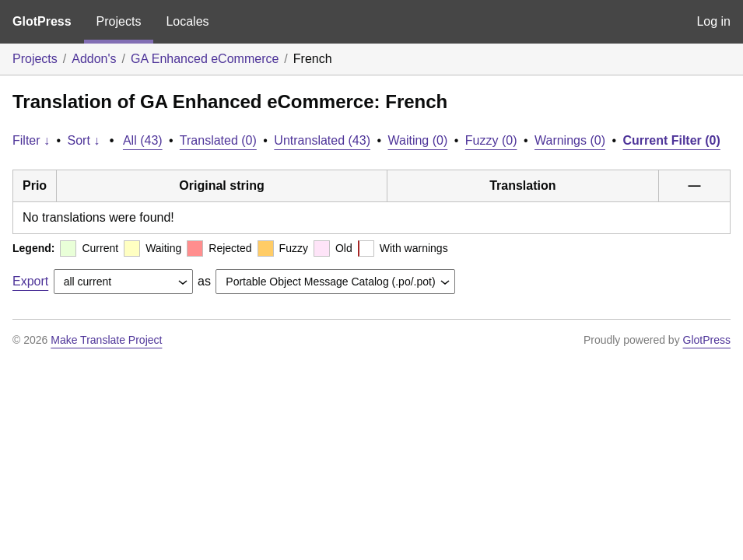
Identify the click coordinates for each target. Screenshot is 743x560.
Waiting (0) (418, 140)
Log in (713, 21)
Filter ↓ (31, 140)
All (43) (143, 140)
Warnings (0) (570, 140)
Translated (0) (218, 140)
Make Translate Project (106, 340)
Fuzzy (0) (491, 140)
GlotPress (42, 21)
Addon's (94, 59)
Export (30, 281)
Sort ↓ (84, 140)
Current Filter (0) (671, 140)
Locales (187, 21)
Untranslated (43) (322, 140)
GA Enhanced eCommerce (205, 59)
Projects (119, 21)
